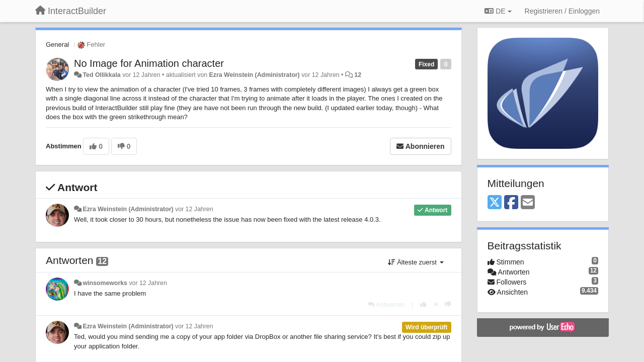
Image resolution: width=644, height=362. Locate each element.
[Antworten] (386, 304)
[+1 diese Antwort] (423, 304)
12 (358, 75)
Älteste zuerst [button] (416, 262)
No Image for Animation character (149, 63)
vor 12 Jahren (194, 209)
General (57, 44)
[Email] (528, 203)
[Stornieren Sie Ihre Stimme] (436, 304)
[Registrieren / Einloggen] (562, 11)
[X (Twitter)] (495, 203)
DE (498, 11)
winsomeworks (105, 283)
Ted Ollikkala (101, 75)
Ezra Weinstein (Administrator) (255, 75)
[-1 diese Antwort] (448, 304)
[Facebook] (511, 203)
